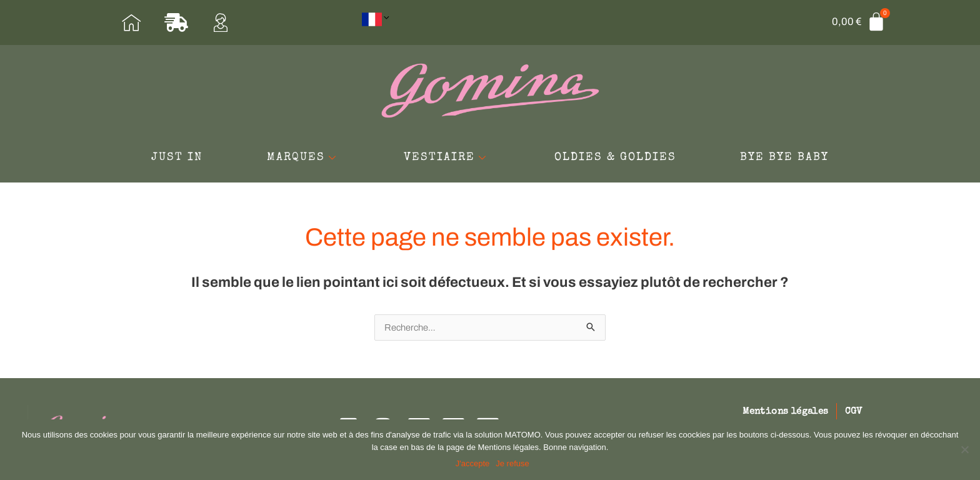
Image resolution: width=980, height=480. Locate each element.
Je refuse (513, 464)
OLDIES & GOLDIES (626, 161)
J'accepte (473, 464)
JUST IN (155, 161)
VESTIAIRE (447, 161)
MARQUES (292, 161)
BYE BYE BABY (806, 161)
